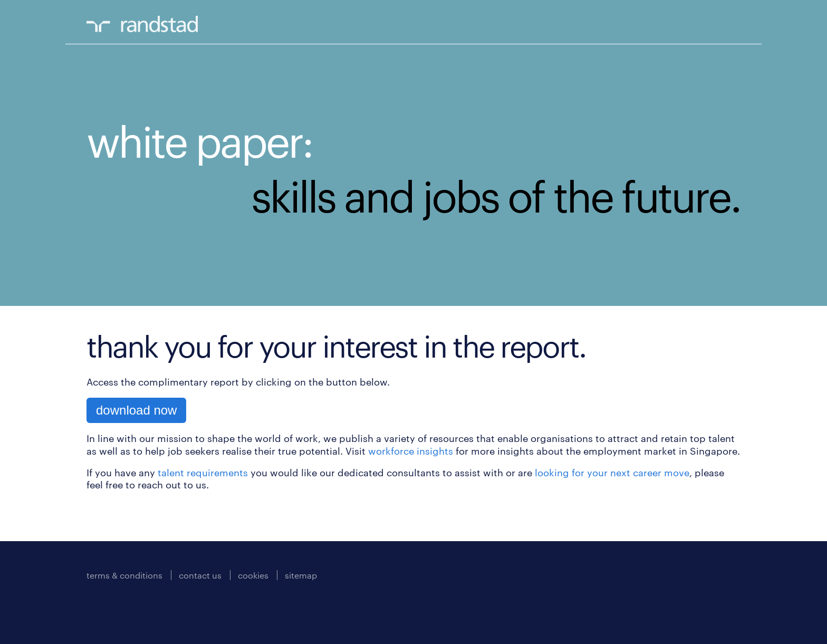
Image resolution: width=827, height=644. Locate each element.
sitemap (301, 575)
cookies (253, 575)
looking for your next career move (612, 473)
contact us (200, 575)
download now (136, 410)
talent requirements (203, 473)
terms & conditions (124, 575)
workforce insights (411, 451)
